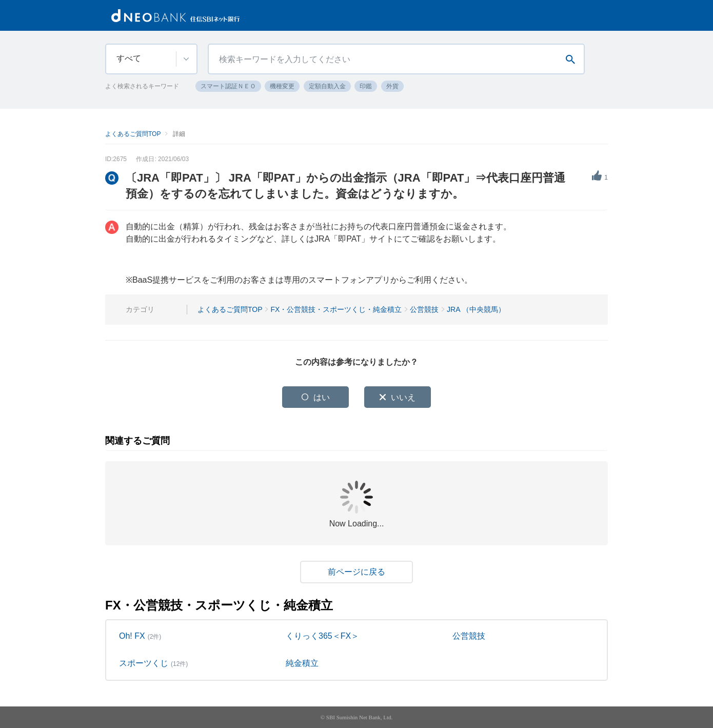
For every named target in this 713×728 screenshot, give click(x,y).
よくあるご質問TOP (133, 134)
